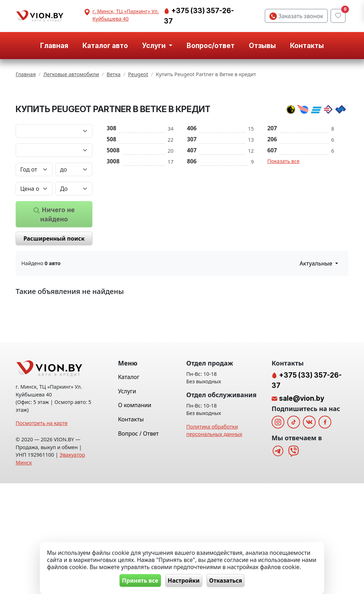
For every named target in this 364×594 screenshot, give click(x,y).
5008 (113, 212)
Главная (54, 46)
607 (272, 212)
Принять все (136, 580)
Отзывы (262, 46)
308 (111, 190)
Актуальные (317, 325)
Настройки (184, 580)
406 (192, 190)
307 (192, 201)
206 (272, 201)
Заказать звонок (296, 16)
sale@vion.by (302, 509)
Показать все (283, 223)
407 (192, 212)
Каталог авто (105, 46)
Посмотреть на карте (42, 534)
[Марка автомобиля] (54, 193)
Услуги (127, 501)
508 (111, 201)
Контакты (307, 46)
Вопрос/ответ (211, 46)
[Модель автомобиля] (54, 212)
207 (272, 190)
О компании (135, 516)
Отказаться (230, 580)
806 (192, 223)
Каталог (129, 487)
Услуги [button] (155, 46)
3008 (113, 223)
